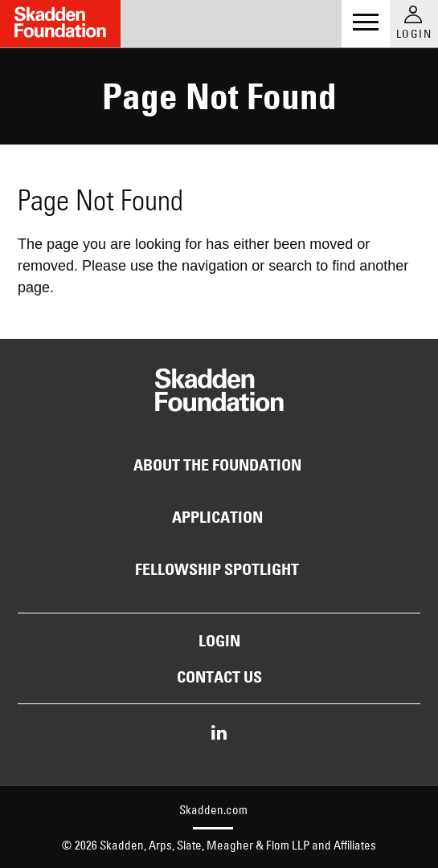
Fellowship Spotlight (217, 569)
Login (219, 641)
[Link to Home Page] (60, 24)
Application (217, 517)
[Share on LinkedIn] (219, 734)
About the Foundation (217, 465)
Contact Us (219, 677)
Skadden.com (213, 810)
